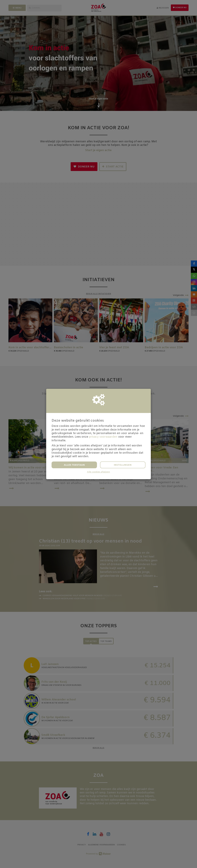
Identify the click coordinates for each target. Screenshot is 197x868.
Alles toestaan (74, 465)
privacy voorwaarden (103, 437)
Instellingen (123, 465)
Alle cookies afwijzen (98, 472)
